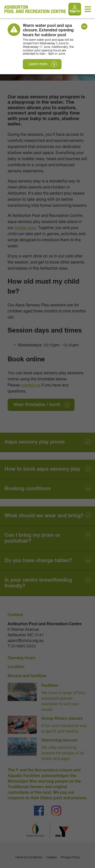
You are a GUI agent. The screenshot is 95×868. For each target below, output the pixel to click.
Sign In (75, 11)
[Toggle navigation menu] (88, 9)
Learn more (38, 64)
